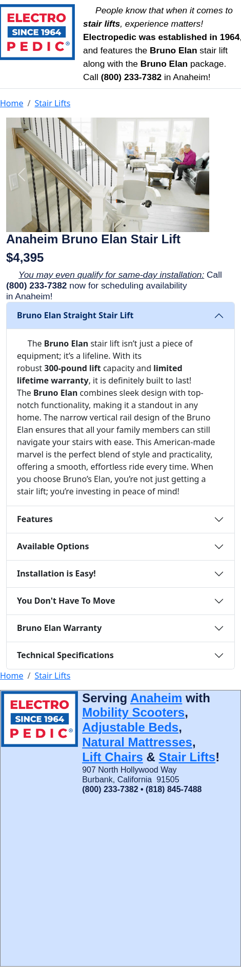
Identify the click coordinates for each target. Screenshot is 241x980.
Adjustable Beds (130, 727)
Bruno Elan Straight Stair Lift (75, 315)
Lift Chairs (113, 757)
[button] (21, 175)
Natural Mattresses (137, 742)
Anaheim (156, 698)
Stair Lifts (52, 103)
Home (12, 103)
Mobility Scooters (133, 712)
